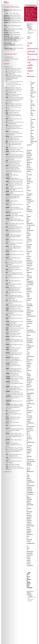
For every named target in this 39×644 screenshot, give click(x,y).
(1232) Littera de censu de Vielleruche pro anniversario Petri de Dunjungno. (15, 312)
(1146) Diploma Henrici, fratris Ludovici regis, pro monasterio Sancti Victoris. (14, 163)
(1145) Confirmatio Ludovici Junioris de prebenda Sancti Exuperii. (14, 133)
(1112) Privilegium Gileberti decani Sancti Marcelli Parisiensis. (14, 209)
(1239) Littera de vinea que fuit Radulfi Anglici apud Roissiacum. (14, 354)
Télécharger (31, 7)
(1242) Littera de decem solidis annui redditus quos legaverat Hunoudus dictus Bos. (14, 388)
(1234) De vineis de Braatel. (15, 328)
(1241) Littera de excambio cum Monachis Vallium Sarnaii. (15, 383)
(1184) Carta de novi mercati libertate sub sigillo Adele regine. (15, 220)
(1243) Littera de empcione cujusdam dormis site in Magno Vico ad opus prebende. (15, 393)
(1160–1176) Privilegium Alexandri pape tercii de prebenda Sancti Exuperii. (14, 138)
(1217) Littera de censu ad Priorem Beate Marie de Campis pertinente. (14, 274)
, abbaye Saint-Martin (12, 33)
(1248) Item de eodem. (13, 417)
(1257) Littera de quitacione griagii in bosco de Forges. (14, 445)
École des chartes (30, 9)
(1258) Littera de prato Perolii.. (15, 448)
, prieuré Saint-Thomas (12, 15)
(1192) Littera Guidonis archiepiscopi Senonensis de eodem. (13, 232)
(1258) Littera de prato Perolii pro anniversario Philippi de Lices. (15, 451)
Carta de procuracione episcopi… (31, 32)
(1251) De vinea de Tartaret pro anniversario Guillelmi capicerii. (15, 430)
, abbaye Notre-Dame (12, 21)
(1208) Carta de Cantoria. (13, 111)
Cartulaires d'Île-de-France (12, 7)
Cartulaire (28, 15)
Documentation (30, 5)
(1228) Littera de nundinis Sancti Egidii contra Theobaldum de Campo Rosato (15, 297)
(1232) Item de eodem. (14, 308)
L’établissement (9, 57)
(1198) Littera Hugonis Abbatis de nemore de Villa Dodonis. (14, 237)
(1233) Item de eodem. (13, 150)
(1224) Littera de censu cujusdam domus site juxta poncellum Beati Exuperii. (14, 289)
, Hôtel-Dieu (9, 31)
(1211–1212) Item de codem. (14, 261)
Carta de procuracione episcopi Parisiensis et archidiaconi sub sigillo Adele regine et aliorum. (31, 17)
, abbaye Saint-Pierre (13, 19)
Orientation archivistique (11, 59)
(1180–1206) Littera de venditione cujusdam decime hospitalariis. (13, 248)
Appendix (8, 472)
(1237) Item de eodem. (14, 348)
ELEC (27, 10)
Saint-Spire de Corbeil (10, 54)
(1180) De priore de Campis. (15, 141)
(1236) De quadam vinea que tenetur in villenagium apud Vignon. (14, 341)
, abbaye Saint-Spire (11, 13)
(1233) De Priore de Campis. (15, 148)
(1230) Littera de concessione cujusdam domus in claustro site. (14, 302)
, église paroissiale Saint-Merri (13, 29)
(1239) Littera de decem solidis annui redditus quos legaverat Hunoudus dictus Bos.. (14, 370)
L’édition (7, 61)
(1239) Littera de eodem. (15, 377)
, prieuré (14, 38)
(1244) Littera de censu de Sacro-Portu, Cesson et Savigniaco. (14, 398)
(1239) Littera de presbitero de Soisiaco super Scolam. (13, 366)
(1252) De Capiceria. (12, 112)
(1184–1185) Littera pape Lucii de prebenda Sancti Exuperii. (14, 145)
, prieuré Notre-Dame (12, 17)
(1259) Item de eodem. (13, 464)
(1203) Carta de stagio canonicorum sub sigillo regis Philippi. (14, 116)
